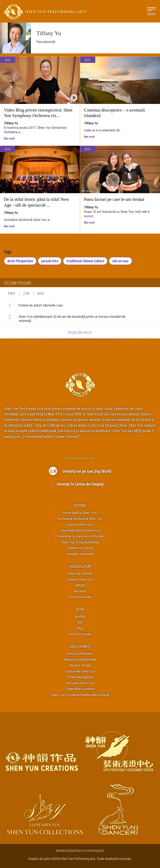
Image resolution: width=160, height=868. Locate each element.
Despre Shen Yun (80, 579)
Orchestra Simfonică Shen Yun (80, 519)
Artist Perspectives (20, 261)
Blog (8, 60)
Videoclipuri (80, 566)
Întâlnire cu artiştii (80, 548)
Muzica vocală (80, 665)
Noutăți (80, 616)
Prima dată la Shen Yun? (80, 513)
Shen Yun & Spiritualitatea (80, 542)
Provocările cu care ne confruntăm (80, 536)
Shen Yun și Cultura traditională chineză (80, 695)
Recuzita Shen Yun (80, 683)
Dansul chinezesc (80, 653)
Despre (80, 505)
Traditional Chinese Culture (85, 261)
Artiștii (80, 585)
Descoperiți (80, 646)
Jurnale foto (50, 261)
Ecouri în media (80, 597)
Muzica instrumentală (80, 659)
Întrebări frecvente (80, 554)
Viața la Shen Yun (80, 524)
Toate (11, 293)
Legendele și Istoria (80, 689)
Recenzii (80, 591)
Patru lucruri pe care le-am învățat (114, 199)
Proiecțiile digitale (80, 677)
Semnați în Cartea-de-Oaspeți (80, 484)
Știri (26, 293)
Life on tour (120, 261)
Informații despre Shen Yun (80, 530)
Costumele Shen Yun (80, 671)
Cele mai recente (80, 573)
